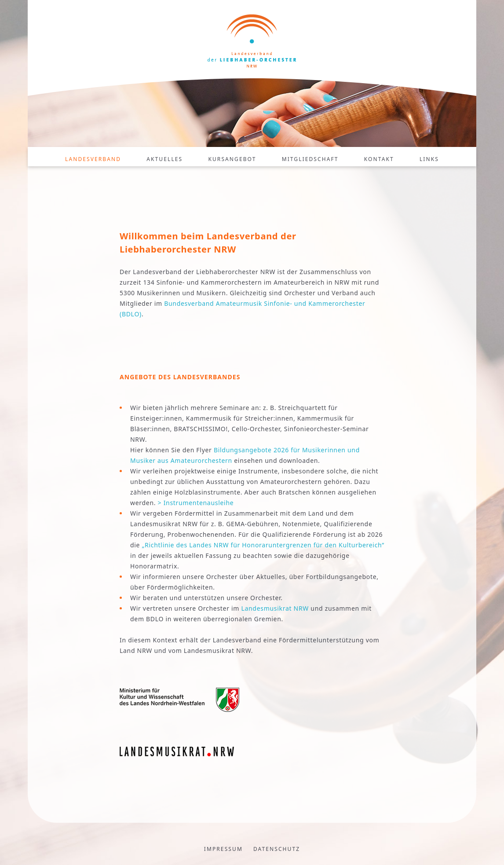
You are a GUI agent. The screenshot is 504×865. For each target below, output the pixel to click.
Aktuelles (164, 159)
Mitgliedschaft (310, 159)
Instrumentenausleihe (199, 503)
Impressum (223, 849)
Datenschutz (277, 849)
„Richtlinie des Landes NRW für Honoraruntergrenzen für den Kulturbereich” (263, 545)
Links (429, 159)
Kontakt (379, 159)
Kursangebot (232, 159)
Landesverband (93, 159)
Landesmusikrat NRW (275, 608)
